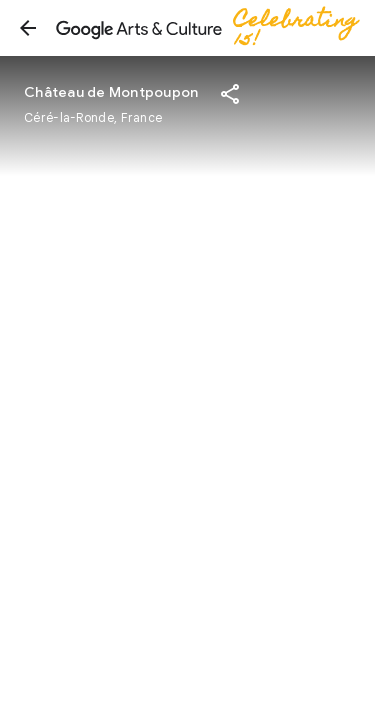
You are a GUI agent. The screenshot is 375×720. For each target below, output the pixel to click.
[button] (28, 28)
